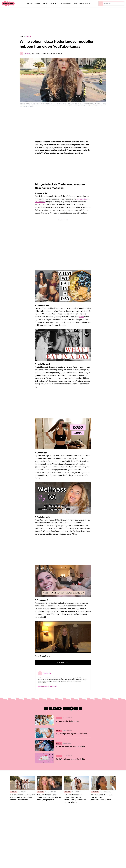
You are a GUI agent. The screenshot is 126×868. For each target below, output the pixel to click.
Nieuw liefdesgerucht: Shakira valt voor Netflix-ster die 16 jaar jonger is (49, 797)
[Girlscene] (8, 4)
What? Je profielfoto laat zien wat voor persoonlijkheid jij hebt (101, 797)
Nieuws (14, 792)
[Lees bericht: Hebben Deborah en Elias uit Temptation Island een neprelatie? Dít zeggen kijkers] (76, 783)
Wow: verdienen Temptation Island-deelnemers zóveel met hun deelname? (23, 797)
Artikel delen (62, 662)
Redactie (27, 53)
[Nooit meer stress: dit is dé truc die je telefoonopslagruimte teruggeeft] (63, 745)
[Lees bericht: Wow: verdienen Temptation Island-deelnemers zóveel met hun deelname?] (23, 783)
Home (21, 36)
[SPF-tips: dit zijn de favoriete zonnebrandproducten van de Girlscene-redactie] (63, 720)
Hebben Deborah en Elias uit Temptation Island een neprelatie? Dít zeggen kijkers (75, 799)
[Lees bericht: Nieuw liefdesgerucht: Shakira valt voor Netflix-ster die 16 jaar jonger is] (50, 783)
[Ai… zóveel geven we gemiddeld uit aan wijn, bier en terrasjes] (63, 733)
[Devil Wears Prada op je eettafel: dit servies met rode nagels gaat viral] (63, 758)
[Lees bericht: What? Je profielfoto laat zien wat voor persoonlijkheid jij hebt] (103, 783)
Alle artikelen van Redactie (47, 686)
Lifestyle (28, 36)
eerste (81, 317)
